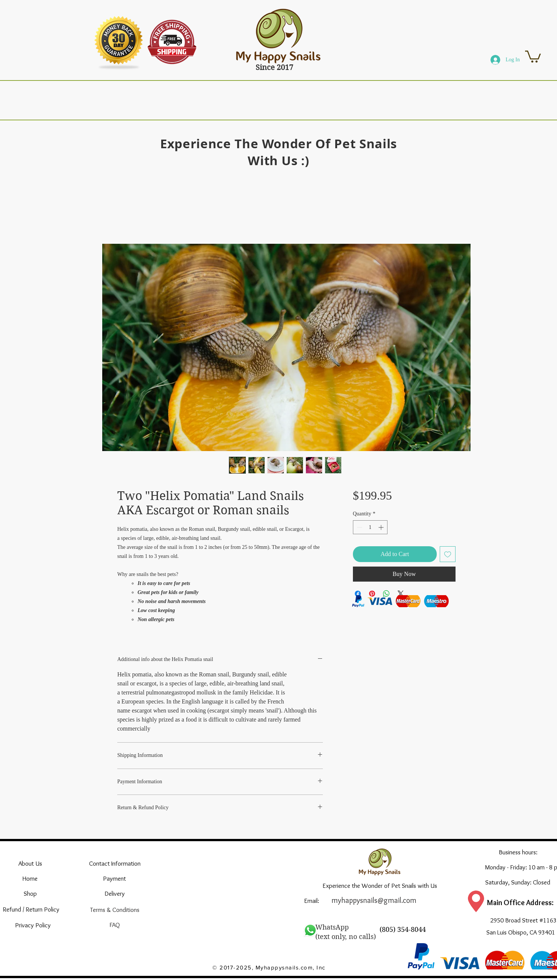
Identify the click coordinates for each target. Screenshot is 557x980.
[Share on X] (401, 594)
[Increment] (382, 527)
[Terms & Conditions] (115, 910)
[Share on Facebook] (358, 594)
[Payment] (114, 878)
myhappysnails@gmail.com (374, 900)
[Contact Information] (115, 863)
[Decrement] (359, 527)
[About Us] (30, 863)
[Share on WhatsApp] (386, 594)
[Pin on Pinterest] (372, 594)
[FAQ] (114, 925)
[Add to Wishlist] (448, 554)
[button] (533, 56)
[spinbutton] (370, 527)
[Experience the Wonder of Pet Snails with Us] (380, 886)
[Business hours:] (518, 852)
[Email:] (311, 901)
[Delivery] (115, 893)
